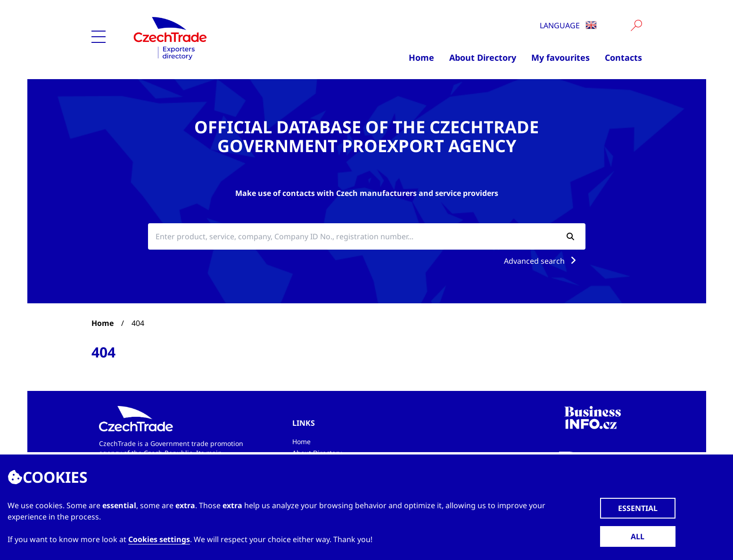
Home (421, 57)
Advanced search (542, 261)
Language (568, 25)
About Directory (483, 57)
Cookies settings (159, 539)
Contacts (623, 57)
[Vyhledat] (636, 25)
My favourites (560, 57)
